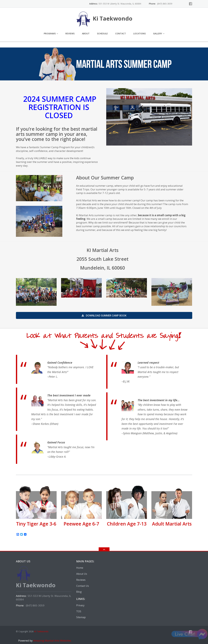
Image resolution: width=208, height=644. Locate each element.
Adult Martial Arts (172, 524)
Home (80, 568)
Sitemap (81, 617)
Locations (139, 33)
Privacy (80, 605)
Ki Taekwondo (41, 631)
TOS (79, 611)
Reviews (70, 33)
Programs (50, 33)
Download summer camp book (104, 316)
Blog (79, 592)
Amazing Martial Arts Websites (52, 641)
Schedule (102, 33)
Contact (121, 33)
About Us (82, 574)
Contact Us (83, 586)
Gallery (158, 33)
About (86, 33)
